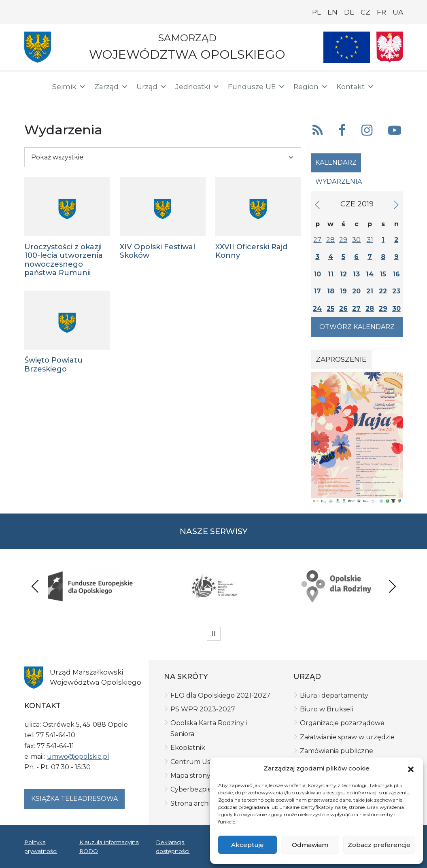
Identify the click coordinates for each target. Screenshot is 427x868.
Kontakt (355, 87)
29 (343, 240)
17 (317, 291)
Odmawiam (310, 845)
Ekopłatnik (188, 748)
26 (343, 309)
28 (330, 240)
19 (343, 291)
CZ (365, 12)
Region (311, 87)
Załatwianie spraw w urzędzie (347, 737)
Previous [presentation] (35, 586)
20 (356, 291)
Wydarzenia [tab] (339, 181)
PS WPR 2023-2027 (203, 709)
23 (396, 291)
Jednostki (198, 87)
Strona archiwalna (200, 803)
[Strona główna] (33, 88)
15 (383, 274)
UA (398, 12)
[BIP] (34, 102)
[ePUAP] (60, 101)
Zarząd (111, 87)
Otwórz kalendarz (357, 327)
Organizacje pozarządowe (342, 723)
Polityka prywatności (41, 847)
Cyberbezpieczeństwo (207, 789)
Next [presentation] (392, 586)
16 (396, 274)
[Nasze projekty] (347, 47)
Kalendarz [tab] (336, 162)
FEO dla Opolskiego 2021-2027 (220, 695)
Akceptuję (247, 845)
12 (343, 274)
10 (317, 274)
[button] (411, 769)
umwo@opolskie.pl (78, 757)
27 (317, 240)
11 (331, 274)
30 (356, 240)
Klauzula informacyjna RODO (109, 847)
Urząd (152, 87)
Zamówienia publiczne (337, 751)
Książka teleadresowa (74, 799)
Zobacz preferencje (379, 845)
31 (370, 240)
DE (349, 12)
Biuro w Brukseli (327, 709)
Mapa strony (190, 776)
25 (330, 309)
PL (317, 12)
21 (370, 291)
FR (381, 12)
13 (356, 274)
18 (331, 291)
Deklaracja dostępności (173, 847)
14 (370, 274)
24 (317, 309)
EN (332, 12)
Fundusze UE (257, 87)
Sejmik (69, 87)
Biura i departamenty (334, 695)
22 (383, 291)
